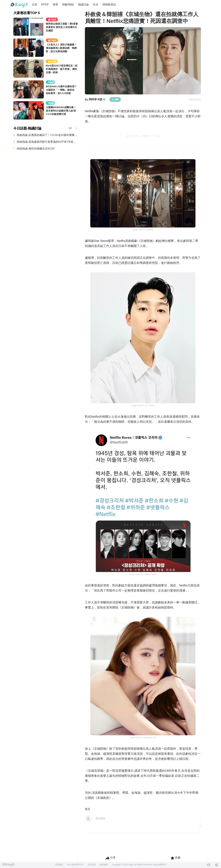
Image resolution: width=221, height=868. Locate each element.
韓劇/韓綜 (68, 4)
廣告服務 (104, 865)
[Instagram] (217, 865)
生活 (96, 4)
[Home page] (19, 5)
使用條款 (59, 865)
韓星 (55, 4)
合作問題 (92, 865)
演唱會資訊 (109, 4)
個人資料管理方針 (75, 865)
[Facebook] (208, 865)
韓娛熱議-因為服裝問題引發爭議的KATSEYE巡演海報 (47, 142)
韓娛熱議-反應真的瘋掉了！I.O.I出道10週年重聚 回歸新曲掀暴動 (47, 135)
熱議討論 (83, 4)
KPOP (45, 4)
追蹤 (115, 99)
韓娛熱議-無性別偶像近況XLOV (36, 149)
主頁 (34, 4)
